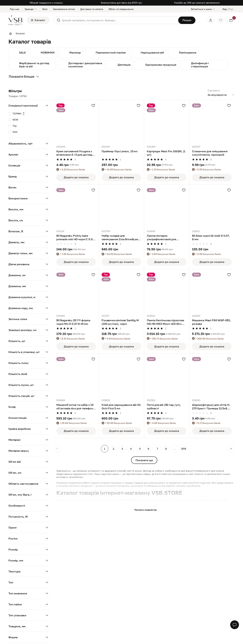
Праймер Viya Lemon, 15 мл (119, 151)
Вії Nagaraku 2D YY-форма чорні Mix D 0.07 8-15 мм (73, 322)
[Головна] (10, 33)
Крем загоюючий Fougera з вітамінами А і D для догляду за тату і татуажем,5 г (75, 153)
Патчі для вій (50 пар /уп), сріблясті (164, 407)
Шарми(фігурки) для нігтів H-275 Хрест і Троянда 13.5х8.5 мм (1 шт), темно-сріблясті (211, 407)
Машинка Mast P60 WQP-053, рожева (211, 322)
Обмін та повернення (121, 9)
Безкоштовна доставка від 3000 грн (122, 3)
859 (184, 449)
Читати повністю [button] (145, 510)
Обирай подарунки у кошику (46, 3)
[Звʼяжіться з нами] (203, 9)
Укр (225, 9)
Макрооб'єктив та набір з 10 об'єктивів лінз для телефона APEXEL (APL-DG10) (75, 407)
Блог (45, 9)
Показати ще (144, 460)
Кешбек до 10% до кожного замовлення (197, 3)
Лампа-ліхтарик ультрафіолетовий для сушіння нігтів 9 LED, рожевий (166, 238)
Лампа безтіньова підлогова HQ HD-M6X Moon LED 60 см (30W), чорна (165, 322)
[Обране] (221, 20)
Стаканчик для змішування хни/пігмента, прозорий (210, 153)
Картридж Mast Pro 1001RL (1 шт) (166, 153)
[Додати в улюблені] (93, 106)
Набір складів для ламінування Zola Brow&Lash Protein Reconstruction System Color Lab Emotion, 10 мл (121, 238)
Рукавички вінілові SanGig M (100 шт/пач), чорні (120, 322)
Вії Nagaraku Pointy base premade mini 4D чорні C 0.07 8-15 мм (75, 238)
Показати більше (24, 77)
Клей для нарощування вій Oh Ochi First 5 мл (121, 407)
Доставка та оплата (92, 9)
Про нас (15, 9)
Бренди (31, 9)
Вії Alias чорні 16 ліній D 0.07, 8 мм (211, 237)
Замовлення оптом (64, 9)
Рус (231, 9)
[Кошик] (231, 20)
